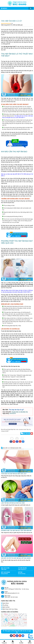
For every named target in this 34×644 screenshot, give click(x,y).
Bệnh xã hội (5, 607)
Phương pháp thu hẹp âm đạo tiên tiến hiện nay (16, 531)
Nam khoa (5, 603)
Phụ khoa (5, 605)
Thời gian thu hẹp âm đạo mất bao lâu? (14, 474)
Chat (13, 642)
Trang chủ (4, 642)
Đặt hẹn (30, 642)
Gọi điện (21, 642)
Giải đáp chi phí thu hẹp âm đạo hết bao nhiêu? (16, 558)
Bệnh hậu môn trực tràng (9, 609)
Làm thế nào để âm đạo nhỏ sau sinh (13, 503)
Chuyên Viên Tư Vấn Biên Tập (20, 412)
